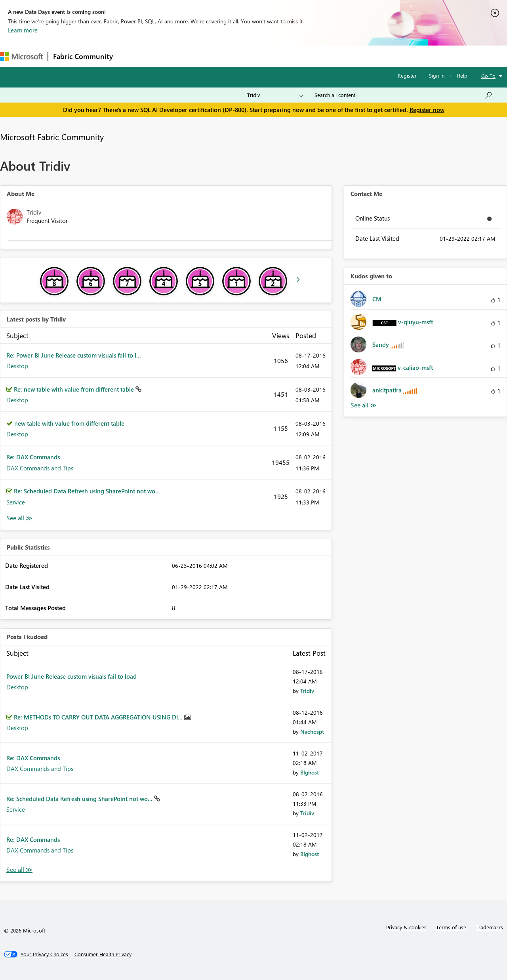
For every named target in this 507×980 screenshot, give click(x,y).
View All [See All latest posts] (19, 518)
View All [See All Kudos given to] (364, 405)
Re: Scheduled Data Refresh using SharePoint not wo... (87, 491)
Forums (131, 56)
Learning (299, 56)
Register (407, 75)
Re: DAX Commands (33, 457)
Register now (427, 110)
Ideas (198, 56)
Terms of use (451, 927)
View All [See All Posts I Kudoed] (19, 870)
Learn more (23, 30)
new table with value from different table (69, 423)
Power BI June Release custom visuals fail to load (71, 676)
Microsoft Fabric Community (52, 137)
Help (462, 75)
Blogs (269, 56)
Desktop (17, 366)
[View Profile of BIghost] (310, 772)
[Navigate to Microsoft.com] (21, 56)
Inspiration (166, 56)
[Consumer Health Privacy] (103, 954)
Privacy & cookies (406, 927)
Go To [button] (488, 76)
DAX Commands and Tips (40, 468)
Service (16, 502)
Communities (233, 56)
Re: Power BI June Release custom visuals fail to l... (74, 355)
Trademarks (489, 927)
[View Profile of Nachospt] (312, 732)
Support (333, 56)
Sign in (437, 75)
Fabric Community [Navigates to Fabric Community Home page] (83, 56)
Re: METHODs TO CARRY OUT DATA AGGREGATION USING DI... (99, 717)
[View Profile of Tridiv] (307, 691)
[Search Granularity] (275, 95)
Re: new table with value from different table (75, 389)
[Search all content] (403, 95)
